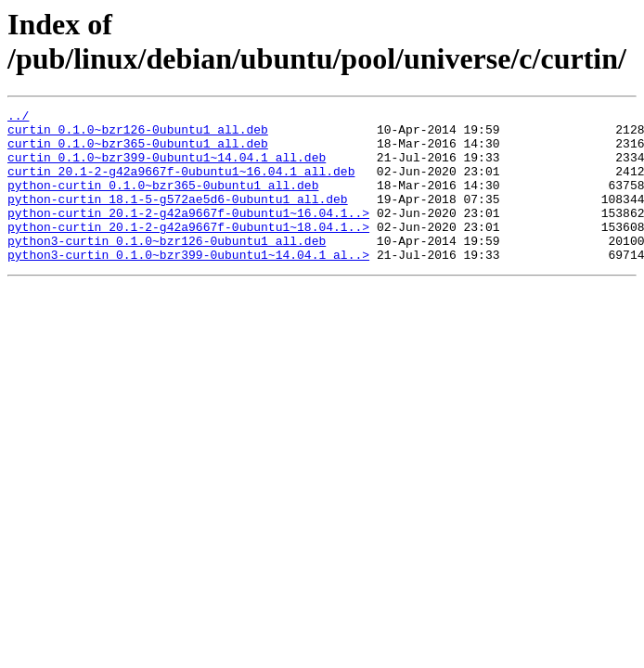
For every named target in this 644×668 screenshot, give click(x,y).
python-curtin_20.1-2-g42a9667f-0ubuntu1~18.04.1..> (188, 251)
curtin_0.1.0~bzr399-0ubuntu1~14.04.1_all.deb (167, 168)
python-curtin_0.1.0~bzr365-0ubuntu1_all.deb (163, 201)
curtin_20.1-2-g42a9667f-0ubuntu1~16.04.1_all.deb (181, 185)
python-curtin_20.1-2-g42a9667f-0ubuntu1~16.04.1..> (188, 235)
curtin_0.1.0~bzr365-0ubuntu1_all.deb (138, 151)
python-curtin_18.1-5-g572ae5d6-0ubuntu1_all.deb (178, 218)
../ (18, 118)
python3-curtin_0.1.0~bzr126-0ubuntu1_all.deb (167, 268)
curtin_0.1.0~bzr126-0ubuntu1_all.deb (138, 135)
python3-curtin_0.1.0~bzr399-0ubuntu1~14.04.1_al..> (188, 285)
